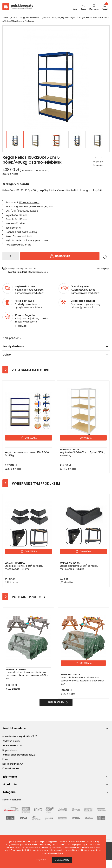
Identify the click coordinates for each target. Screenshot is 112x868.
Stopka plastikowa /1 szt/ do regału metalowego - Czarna (79, 567)
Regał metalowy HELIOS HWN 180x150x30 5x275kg (27, 454)
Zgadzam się (62, 860)
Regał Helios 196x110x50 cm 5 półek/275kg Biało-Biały (82, 454)
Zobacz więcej (56, 702)
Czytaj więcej (40, 859)
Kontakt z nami (11, 768)
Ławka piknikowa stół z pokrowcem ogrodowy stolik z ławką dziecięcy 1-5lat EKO (82, 681)
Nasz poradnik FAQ (13, 764)
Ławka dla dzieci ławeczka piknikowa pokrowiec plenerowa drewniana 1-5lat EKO (27, 675)
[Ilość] (11, 256)
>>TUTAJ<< (21, 326)
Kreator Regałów (25, 315)
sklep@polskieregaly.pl (23, 755)
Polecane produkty (29, 597)
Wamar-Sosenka (98, 163)
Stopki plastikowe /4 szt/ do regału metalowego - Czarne (24, 567)
